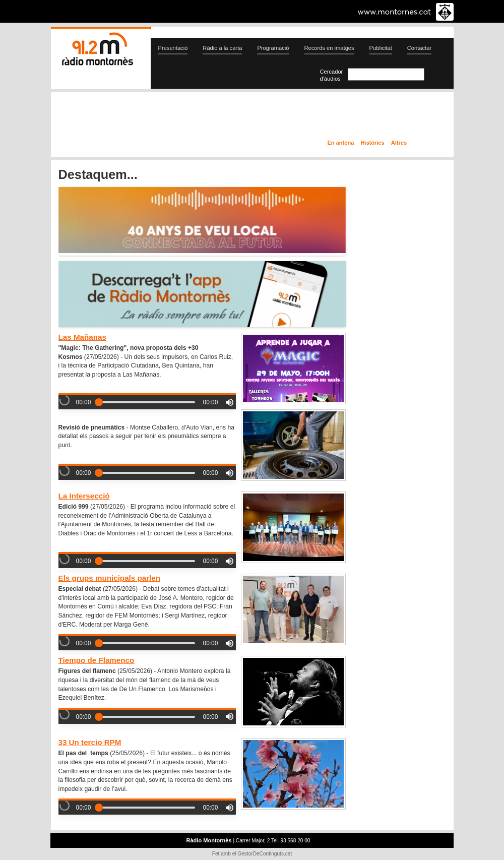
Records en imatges (329, 48)
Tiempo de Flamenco (97, 660)
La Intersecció (84, 496)
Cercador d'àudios (332, 75)
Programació (273, 48)
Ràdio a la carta (222, 48)
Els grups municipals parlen (110, 578)
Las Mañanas (82, 337)
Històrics (372, 143)
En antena (341, 143)
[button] (230, 403)
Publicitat (381, 48)
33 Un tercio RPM (90, 742)
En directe (159, 117)
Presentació (173, 48)
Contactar (419, 48)
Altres (399, 143)
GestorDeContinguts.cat (265, 854)
